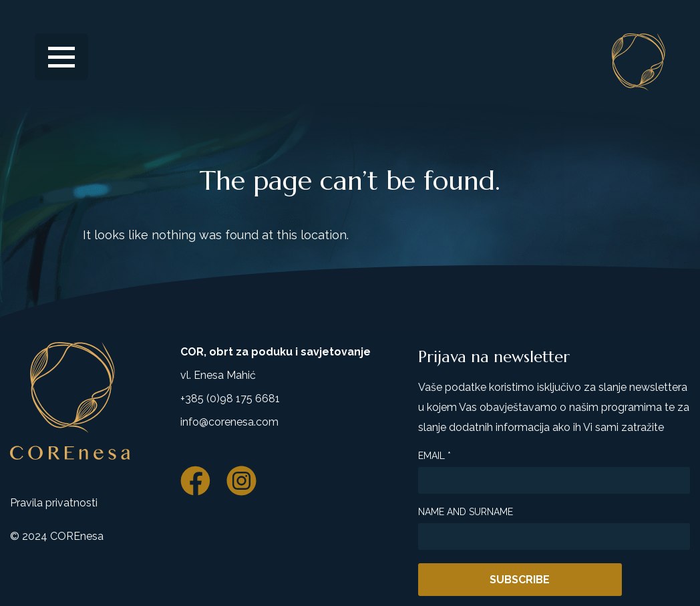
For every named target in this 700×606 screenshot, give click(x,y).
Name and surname (466, 512)
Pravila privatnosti (54, 503)
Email (434, 456)
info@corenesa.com (229, 422)
